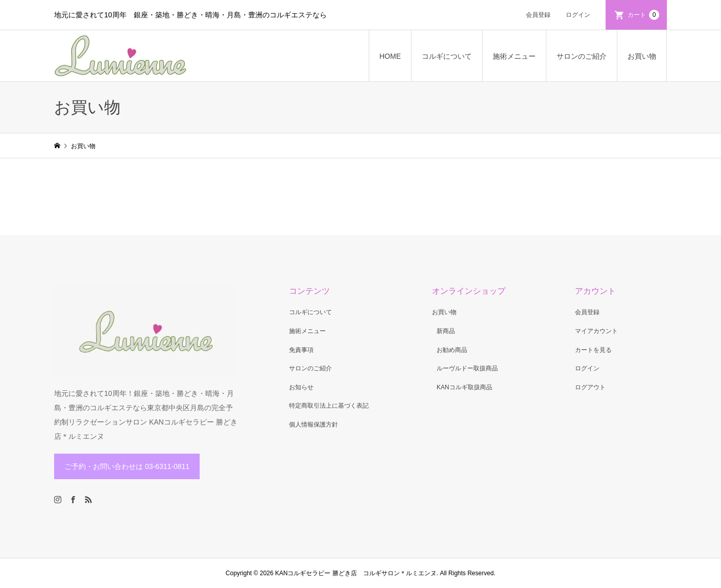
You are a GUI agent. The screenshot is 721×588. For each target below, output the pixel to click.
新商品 (446, 331)
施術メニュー (514, 56)
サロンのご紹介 (582, 56)
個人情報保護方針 (314, 425)
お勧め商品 (452, 350)
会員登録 (538, 15)
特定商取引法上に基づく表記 (329, 406)
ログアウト (590, 387)
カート (643, 15)
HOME (390, 56)
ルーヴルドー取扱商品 (467, 368)
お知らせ (301, 387)
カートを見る (593, 350)
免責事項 (301, 350)
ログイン (578, 15)
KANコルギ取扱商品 (464, 387)
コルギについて (447, 56)
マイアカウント (596, 331)
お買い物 (642, 56)
